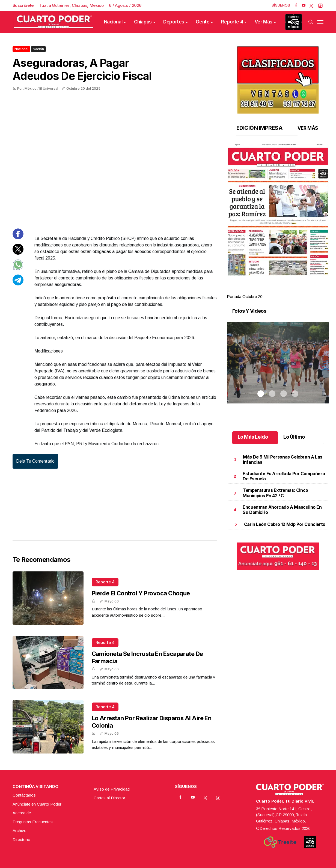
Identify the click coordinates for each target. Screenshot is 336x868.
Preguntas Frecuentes (33, 822)
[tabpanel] (278, 222)
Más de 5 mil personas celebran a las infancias (283, 459)
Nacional (113, 22)
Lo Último (294, 437)
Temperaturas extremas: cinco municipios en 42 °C (275, 493)
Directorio (21, 840)
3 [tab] (284, 290)
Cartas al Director (109, 798)
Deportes (174, 22)
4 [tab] (295, 290)
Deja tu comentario (35, 461)
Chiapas (143, 22)
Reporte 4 (232, 22)
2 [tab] (272, 290)
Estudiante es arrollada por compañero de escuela (284, 476)
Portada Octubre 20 (245, 296)
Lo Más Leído (253, 437)
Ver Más (264, 22)
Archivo (20, 831)
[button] (278, 210)
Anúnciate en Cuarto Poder (37, 804)
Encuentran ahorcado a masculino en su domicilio (282, 510)
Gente (203, 22)
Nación (38, 49)
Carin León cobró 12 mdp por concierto (285, 524)
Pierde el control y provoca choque (141, 593)
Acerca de (22, 813)
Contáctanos (24, 795)
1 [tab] (261, 290)
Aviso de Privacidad (112, 789)
